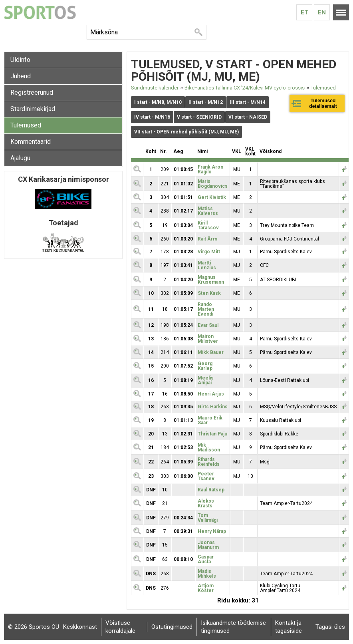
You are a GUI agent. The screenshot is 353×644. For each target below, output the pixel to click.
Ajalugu (20, 158)
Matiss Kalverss (208, 211)
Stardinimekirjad (33, 109)
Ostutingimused (172, 627)
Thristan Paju (212, 434)
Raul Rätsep (211, 490)
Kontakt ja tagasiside (289, 627)
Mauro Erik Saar (210, 420)
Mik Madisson (209, 447)
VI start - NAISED (248, 117)
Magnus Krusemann (211, 280)
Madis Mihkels (207, 574)
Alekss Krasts (206, 503)
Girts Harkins (213, 407)
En (322, 12)
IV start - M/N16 (152, 117)
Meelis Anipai (206, 380)
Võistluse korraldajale (120, 627)
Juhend (21, 76)
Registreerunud (32, 92)
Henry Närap (212, 531)
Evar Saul (208, 325)
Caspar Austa (206, 559)
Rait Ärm (207, 239)
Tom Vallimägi (208, 518)
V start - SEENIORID (199, 117)
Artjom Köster (206, 588)
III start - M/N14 (248, 102)
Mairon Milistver (208, 339)
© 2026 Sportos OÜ (34, 627)
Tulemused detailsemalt (323, 103)
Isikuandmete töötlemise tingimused (233, 627)
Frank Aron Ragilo (210, 169)
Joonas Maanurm (208, 545)
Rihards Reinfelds (209, 462)
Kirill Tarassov (208, 225)
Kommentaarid (31, 142)
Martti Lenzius (207, 265)
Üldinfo (20, 60)
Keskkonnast (80, 627)
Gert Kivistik (212, 197)
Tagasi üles (330, 627)
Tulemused (26, 125)
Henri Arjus (211, 394)
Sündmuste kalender (155, 88)
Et (304, 12)
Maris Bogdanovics (213, 184)
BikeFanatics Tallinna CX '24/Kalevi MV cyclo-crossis (245, 88)
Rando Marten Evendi (206, 309)
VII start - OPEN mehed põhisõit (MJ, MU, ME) (186, 132)
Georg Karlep (205, 366)
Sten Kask (209, 293)
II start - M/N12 (206, 102)
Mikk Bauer (211, 352)
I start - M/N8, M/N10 (158, 102)
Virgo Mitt (209, 252)
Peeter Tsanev (206, 476)
